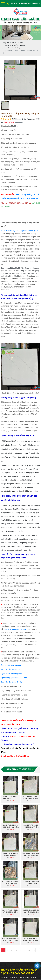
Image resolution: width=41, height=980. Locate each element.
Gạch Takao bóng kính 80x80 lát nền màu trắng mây (10, 826)
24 (29, 950)
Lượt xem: (32, 119)
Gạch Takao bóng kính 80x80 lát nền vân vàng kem (10, 798)
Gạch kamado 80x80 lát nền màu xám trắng (31, 911)
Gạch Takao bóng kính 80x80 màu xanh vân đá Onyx (10, 854)
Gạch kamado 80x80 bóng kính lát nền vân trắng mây (10, 940)
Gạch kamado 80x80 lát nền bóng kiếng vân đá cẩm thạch (10, 883)
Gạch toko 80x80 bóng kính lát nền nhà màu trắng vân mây (31, 940)
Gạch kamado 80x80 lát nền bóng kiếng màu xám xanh (31, 883)
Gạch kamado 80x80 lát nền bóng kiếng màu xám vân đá (10, 911)
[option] (21, 80)
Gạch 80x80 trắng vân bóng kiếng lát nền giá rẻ (20, 231)
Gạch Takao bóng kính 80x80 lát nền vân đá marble (31, 798)
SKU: (24, 119)
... (25, 950)
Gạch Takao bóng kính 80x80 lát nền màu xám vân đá (31, 826)
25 (34, 950)
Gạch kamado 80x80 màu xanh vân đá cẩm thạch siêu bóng (31, 854)
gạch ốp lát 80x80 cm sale (15, 629)
